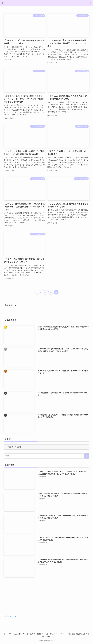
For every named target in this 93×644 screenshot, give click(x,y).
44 (45, 292)
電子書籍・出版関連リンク (78, 634)
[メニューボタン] (3, 3)
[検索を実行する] (87, 456)
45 (51, 292)
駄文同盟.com (10, 617)
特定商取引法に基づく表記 (38, 634)
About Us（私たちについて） (16, 634)
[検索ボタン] (90, 3)
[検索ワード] (47, 456)
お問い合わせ (46, 636)
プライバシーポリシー (58, 634)
